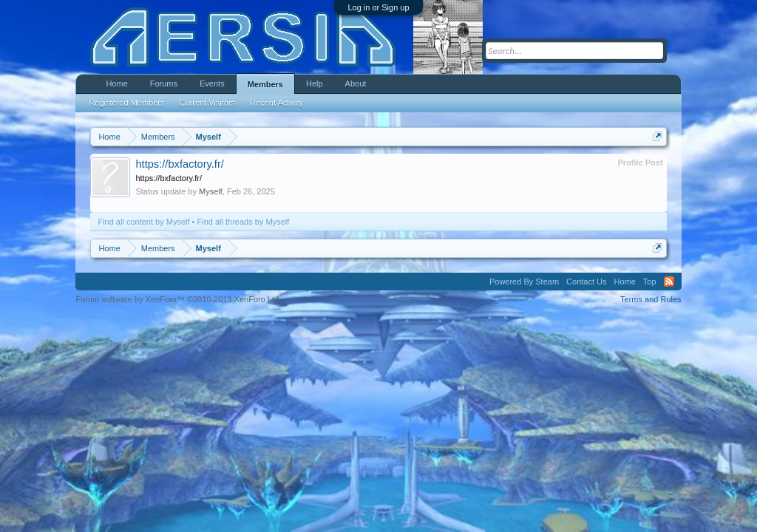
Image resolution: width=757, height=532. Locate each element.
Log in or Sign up (378, 7)
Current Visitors (208, 103)
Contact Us (586, 282)
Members (265, 84)
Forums (164, 83)
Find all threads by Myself (244, 222)
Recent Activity (276, 103)
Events (212, 83)
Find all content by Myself (143, 222)
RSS (669, 282)
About (356, 83)
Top (650, 282)
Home (116, 83)
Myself (211, 191)
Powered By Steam (524, 282)
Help (315, 83)
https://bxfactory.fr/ (179, 164)
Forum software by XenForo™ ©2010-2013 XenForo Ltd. (178, 299)
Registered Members (126, 103)
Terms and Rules (651, 299)
